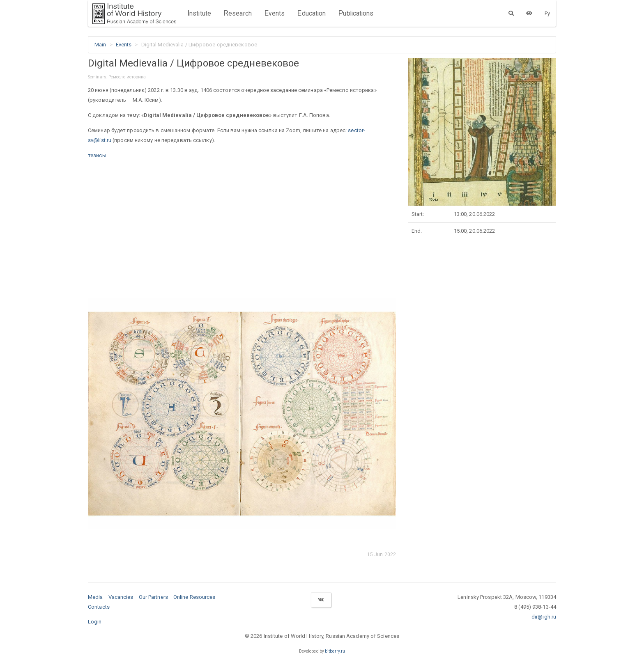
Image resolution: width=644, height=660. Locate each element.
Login (95, 622)
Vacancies (121, 597)
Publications (356, 13)
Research (238, 13)
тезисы (97, 155)
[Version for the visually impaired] (529, 13)
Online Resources (194, 597)
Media (95, 597)
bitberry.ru (335, 651)
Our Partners (153, 597)
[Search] (511, 13)
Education (311, 13)
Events (275, 13)
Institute (199, 13)
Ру (547, 13)
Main (100, 45)
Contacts (99, 607)
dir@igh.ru (544, 617)
